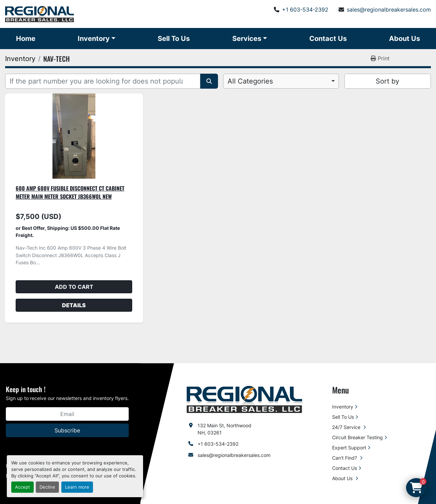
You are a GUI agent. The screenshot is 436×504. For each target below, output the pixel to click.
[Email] (67, 414)
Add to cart (74, 287)
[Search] (103, 81)
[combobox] (281, 81)
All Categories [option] (250, 81)
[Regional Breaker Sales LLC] (244, 399)
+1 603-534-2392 (305, 10)
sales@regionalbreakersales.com (389, 10)
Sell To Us (174, 39)
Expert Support (349, 448)
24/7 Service (347, 427)
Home (26, 39)
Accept (22, 487)
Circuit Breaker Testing (357, 437)
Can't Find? (345, 458)
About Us (404, 39)
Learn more (77, 487)
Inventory (94, 39)
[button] (97, 39)
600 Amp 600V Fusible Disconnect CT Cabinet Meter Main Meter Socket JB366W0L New (70, 192)
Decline (47, 487)
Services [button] (247, 39)
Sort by (387, 81)
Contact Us (328, 39)
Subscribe (67, 430)
